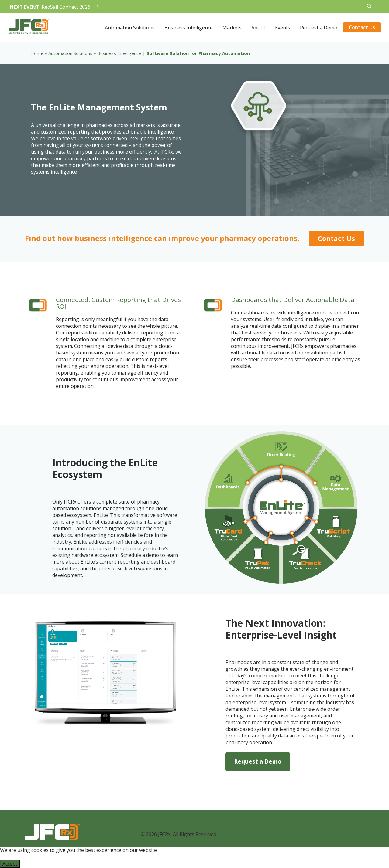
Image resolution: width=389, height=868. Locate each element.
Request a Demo (258, 761)
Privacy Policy (234, 834)
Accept (10, 864)
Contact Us (336, 238)
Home (37, 53)
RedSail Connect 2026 (54, 7)
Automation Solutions (70, 53)
